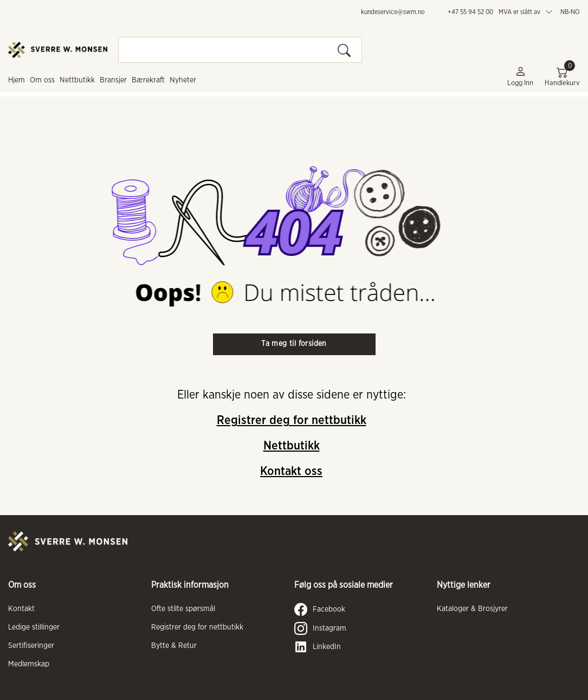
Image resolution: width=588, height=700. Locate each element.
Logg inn (520, 76)
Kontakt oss (291, 471)
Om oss (42, 80)
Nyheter (183, 80)
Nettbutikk (77, 80)
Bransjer (113, 80)
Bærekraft (148, 80)
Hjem (17, 80)
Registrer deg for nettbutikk (292, 420)
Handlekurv (562, 76)
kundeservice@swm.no (393, 12)
